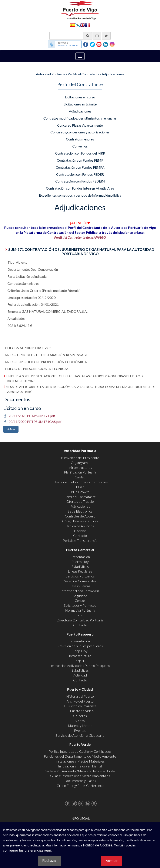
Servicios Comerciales (80, 581)
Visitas (80, 721)
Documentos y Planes (80, 781)
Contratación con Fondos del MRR (80, 153)
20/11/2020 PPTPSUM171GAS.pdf (35, 422)
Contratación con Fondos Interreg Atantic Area (80, 188)
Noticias (80, 531)
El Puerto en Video (80, 711)
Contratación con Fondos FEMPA (80, 167)
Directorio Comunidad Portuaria (80, 620)
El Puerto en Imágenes (80, 706)
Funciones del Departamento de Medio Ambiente (80, 756)
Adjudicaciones (113, 74)
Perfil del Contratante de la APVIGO (80, 237)
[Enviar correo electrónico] (97, 36)
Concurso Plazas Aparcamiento (80, 125)
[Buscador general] (71, 36)
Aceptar (112, 861)
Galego (77, 25)
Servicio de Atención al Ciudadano (80, 735)
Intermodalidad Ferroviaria (80, 591)
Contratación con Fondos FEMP (80, 160)
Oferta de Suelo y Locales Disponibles (80, 482)
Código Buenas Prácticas (80, 521)
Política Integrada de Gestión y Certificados (80, 751)
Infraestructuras (80, 467)
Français (88, 25)
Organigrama (80, 462)
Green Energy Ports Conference (80, 785)
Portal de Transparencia (80, 540)
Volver (11, 429)
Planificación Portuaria (80, 472)
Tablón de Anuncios (80, 526)
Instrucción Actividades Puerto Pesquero (80, 666)
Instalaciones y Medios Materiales (80, 761)
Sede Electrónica (80, 511)
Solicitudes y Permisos (80, 605)
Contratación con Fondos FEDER (80, 174)
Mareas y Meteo (80, 726)
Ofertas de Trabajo (80, 501)
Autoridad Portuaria (51, 74)
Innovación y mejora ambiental (80, 766)
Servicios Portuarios (80, 576)
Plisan (80, 487)
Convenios (80, 146)
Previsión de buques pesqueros (80, 646)
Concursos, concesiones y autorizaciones (80, 132)
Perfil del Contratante (84, 74)
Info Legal (80, 818)
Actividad (80, 675)
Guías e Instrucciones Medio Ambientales (80, 776)
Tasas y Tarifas (80, 586)
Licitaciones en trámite (80, 104)
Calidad (80, 477)
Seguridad (80, 596)
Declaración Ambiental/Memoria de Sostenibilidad (80, 771)
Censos (80, 600)
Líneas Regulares (80, 571)
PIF (80, 615)
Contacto (80, 536)
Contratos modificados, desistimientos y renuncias (80, 118)
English (83, 25)
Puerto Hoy (80, 562)
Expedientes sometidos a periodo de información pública (80, 195)
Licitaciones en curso (80, 97)
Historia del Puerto (80, 696)
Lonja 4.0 (80, 661)
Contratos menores (80, 139)
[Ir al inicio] (106, 36)
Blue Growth (80, 492)
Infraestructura (80, 656)
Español (72, 25)
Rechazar (50, 861)
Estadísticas (80, 566)
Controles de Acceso (80, 516)
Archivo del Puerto (80, 701)
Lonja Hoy (80, 651)
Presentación (80, 557)
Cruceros (80, 716)
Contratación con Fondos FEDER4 (80, 181)
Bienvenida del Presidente (80, 458)
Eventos (80, 730)
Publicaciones (80, 506)
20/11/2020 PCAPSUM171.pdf (32, 416)
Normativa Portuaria (80, 610)
